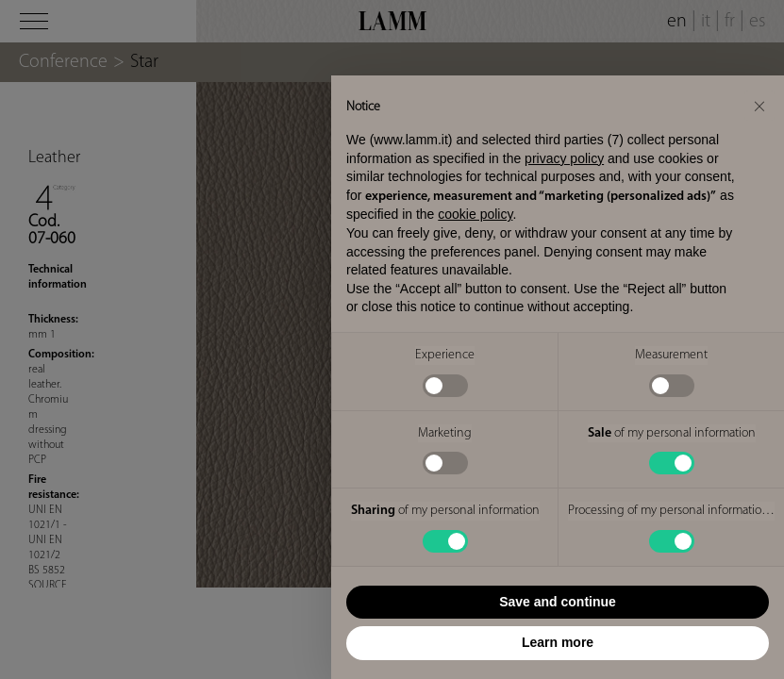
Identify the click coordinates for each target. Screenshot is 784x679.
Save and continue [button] (558, 602)
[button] (759, 106)
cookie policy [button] (475, 214)
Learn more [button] (558, 642)
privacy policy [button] (564, 158)
